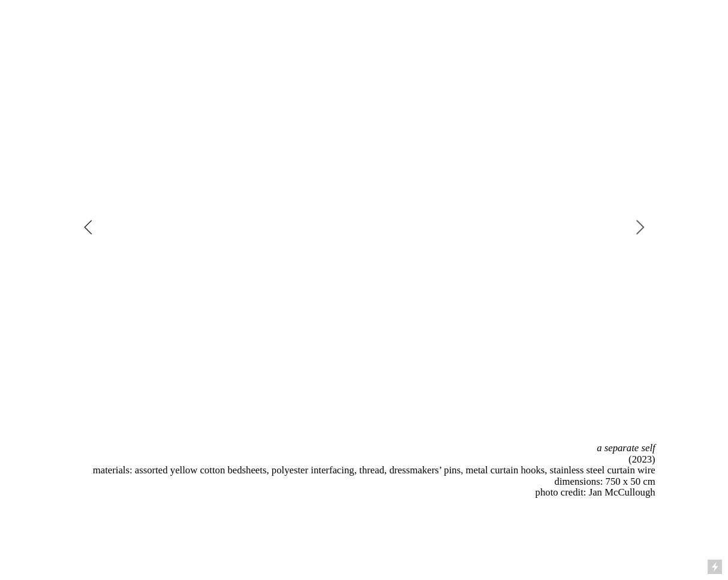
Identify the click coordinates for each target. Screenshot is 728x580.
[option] (364, 227)
